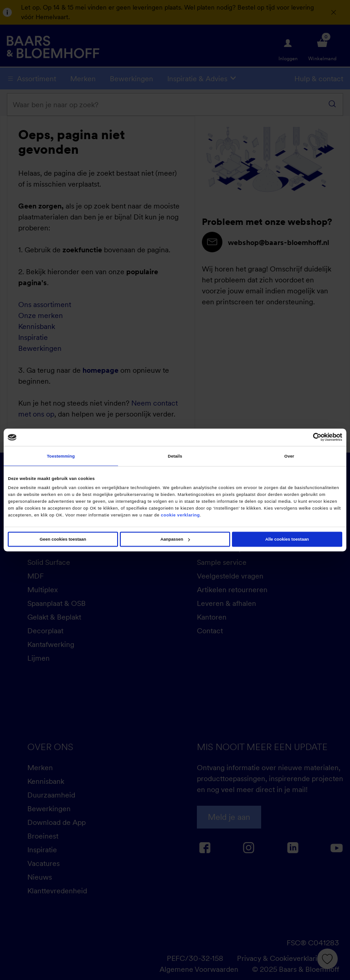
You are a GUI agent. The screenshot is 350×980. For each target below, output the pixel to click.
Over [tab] (289, 456)
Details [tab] (175, 456)
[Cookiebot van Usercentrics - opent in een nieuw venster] (302, 437)
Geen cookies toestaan (63, 539)
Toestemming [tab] (61, 456)
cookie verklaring (180, 515)
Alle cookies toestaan (287, 539)
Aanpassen (175, 539)
